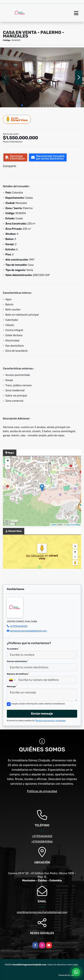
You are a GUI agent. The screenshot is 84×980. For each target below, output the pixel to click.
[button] (22, 105)
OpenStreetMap (73, 525)
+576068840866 (42, 842)
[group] (42, 77)
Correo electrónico (18, 661)
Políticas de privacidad (42, 791)
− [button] (8, 466)
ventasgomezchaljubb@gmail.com (28, 631)
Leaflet (54, 525)
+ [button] (8, 461)
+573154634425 (19, 626)
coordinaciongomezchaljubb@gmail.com (42, 912)
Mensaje (12, 686)
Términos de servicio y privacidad (50, 721)
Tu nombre (13, 649)
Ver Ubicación (35, 556)
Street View (17, 119)
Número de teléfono (18, 674)
